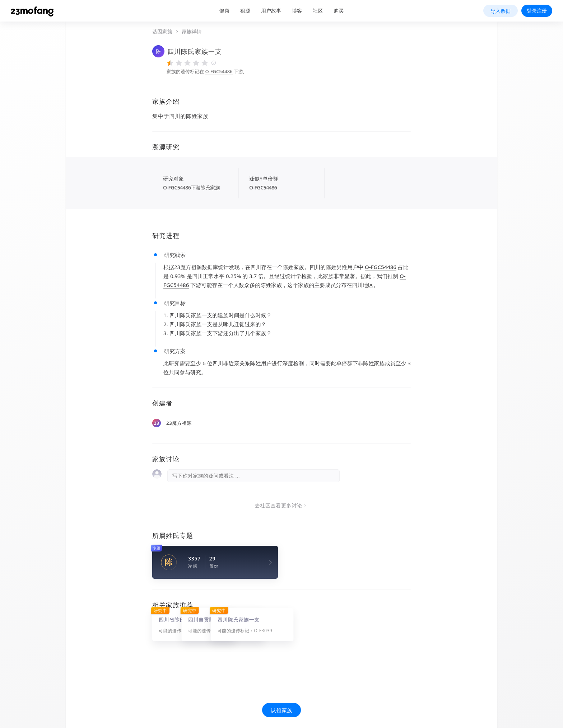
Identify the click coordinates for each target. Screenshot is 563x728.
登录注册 (537, 11)
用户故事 (271, 11)
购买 (339, 11)
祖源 (245, 11)
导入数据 (501, 11)
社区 (318, 11)
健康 (224, 11)
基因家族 (162, 32)
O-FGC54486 (219, 71)
